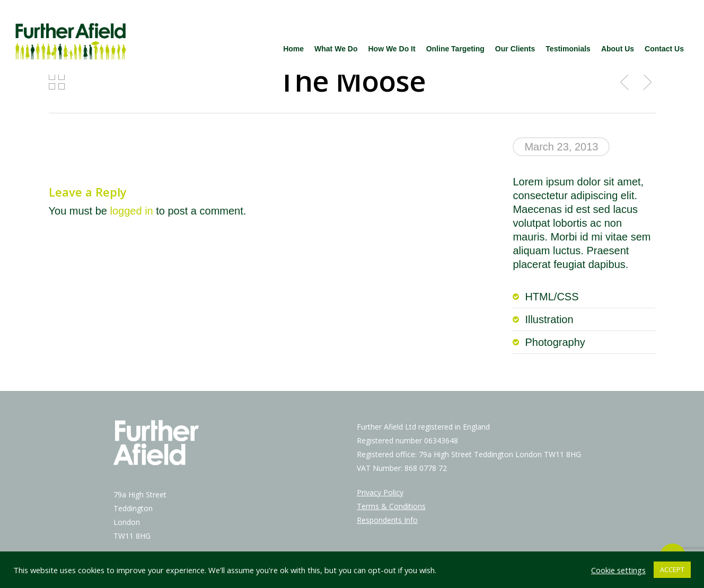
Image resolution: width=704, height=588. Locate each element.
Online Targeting (455, 49)
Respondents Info (387, 520)
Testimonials (568, 49)
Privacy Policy (380, 492)
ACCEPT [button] (672, 569)
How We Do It (391, 49)
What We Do (336, 49)
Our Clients (515, 49)
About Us (618, 49)
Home (293, 49)
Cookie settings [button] (618, 570)
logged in (132, 211)
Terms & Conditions (391, 506)
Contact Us (664, 49)
